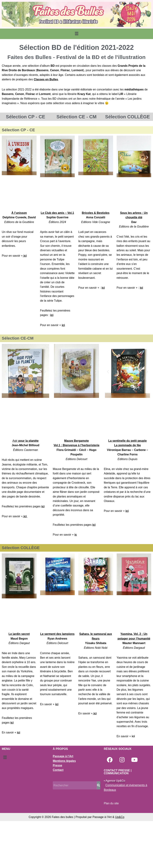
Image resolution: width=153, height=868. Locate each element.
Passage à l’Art (63, 803)
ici (25, 256)
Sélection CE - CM (76, 117)
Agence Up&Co (115, 827)
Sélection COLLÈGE (128, 117)
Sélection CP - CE (26, 117)
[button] (76, 34)
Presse (58, 812)
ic (76, 536)
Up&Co (120, 864)
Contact (58, 817)
